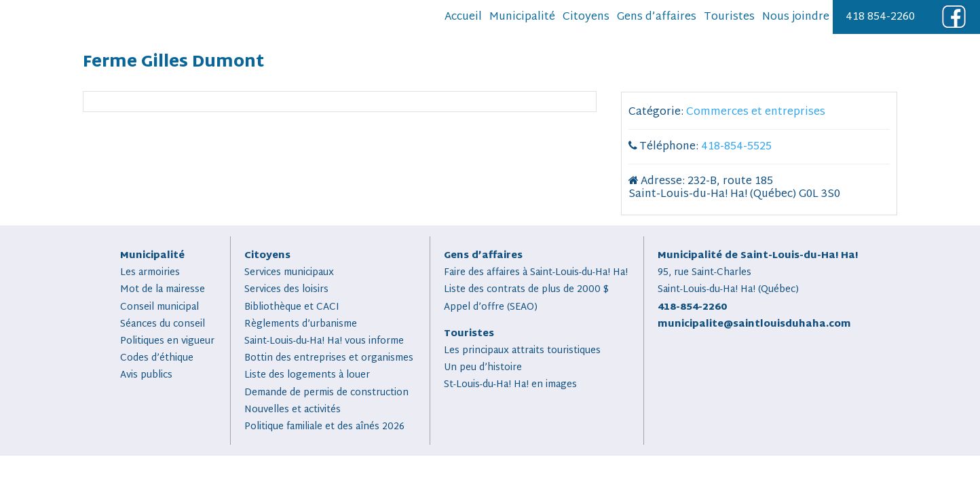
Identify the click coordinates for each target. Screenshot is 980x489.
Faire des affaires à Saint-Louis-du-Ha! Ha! (536, 273)
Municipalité (522, 17)
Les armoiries (150, 273)
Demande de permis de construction (326, 393)
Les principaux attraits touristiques (522, 351)
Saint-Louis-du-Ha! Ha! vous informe (324, 341)
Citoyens (586, 17)
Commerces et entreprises (756, 112)
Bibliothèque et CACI (292, 307)
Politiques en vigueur (167, 341)
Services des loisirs (286, 290)
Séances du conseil (163, 324)
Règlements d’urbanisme (301, 324)
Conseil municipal (159, 307)
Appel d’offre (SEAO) (491, 307)
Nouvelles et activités (293, 410)
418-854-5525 (736, 147)
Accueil (463, 17)
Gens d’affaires (657, 17)
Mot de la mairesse (163, 290)
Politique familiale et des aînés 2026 (324, 427)
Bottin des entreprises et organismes (329, 358)
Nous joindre (796, 17)
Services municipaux (289, 273)
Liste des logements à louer (307, 375)
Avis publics (146, 375)
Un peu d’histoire (483, 368)
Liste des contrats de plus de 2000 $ (526, 290)
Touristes (729, 17)
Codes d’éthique (157, 358)
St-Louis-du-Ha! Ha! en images (510, 385)
